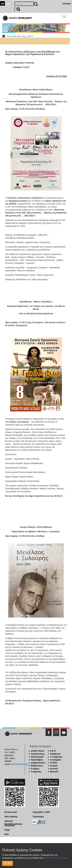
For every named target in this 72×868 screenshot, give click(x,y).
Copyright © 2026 (41, 812)
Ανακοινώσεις (38, 754)
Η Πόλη (54, 763)
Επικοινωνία (11, 812)
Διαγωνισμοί (37, 757)
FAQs (7, 830)
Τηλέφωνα (55, 754)
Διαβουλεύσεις (38, 763)
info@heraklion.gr (19, 764)
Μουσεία (54, 772)
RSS (7, 834)
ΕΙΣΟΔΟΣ (67, 4)
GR (2, 4)
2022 (31, 36)
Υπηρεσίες (36, 772)
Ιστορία (54, 766)
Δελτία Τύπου (38, 751)
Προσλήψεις (37, 760)
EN (8, 4)
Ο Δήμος (19, 36)
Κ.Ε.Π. (53, 751)
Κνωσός (54, 769)
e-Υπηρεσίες (56, 757)
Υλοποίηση (38, 817)
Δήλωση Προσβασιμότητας (13, 821)
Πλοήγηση (10, 825)
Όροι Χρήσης (11, 817)
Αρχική (10, 36)
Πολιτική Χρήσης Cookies (56, 858)
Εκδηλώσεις (37, 766)
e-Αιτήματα (55, 760)
